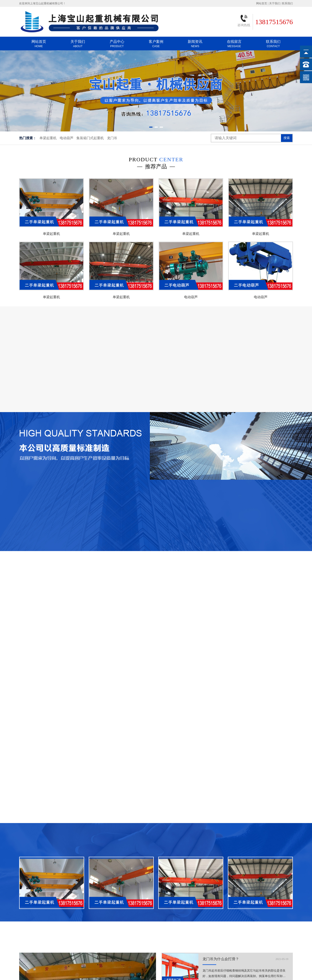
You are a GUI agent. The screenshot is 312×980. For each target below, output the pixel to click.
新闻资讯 (195, 44)
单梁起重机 (48, 138)
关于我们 (275, 3)
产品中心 (117, 44)
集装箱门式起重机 (90, 138)
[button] (151, 127)
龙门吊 (112, 138)
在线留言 (234, 44)
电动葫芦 (67, 138)
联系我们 (287, 3)
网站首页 (262, 3)
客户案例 (156, 44)
